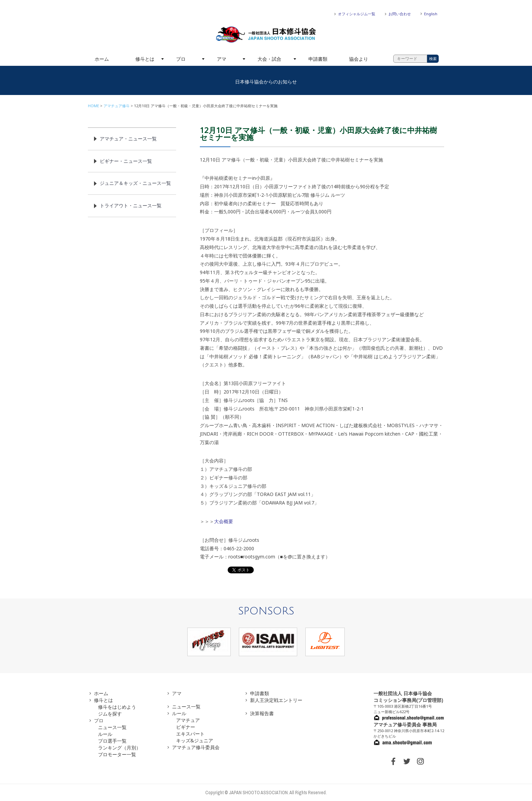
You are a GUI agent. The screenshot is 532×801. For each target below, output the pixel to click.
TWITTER (407, 761)
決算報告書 (262, 713)
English (431, 14)
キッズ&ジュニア (195, 740)
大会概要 (224, 521)
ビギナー (186, 727)
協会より (359, 59)
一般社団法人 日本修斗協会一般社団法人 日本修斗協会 (266, 35)
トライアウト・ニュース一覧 (131, 205)
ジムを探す (110, 714)
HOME (93, 106)
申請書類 (318, 59)
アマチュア (188, 720)
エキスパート (190, 734)
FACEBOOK (393, 761)
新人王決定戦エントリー (276, 700)
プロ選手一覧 (112, 741)
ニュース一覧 (112, 727)
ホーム (102, 59)
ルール (105, 734)
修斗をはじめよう (117, 707)
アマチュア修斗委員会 (196, 747)
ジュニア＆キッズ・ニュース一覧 (135, 183)
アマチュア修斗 (117, 106)
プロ (181, 59)
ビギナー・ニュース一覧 (126, 161)
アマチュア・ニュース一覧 (128, 139)
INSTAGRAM (420, 761)
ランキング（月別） (119, 748)
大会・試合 (269, 59)
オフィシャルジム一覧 (357, 14)
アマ (222, 59)
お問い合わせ (400, 14)
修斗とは (145, 59)
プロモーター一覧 (117, 754)
